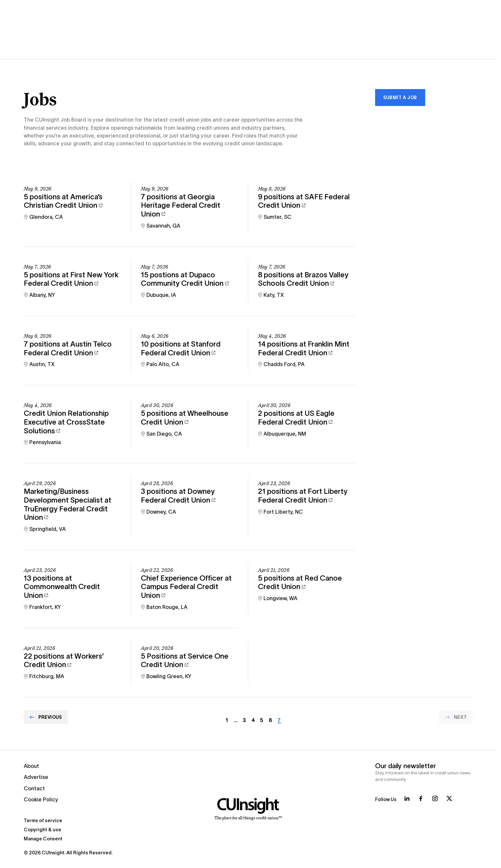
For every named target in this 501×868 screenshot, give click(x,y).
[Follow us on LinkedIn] (407, 798)
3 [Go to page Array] (244, 720)
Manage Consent (43, 839)
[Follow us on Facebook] (421, 798)
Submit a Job (400, 98)
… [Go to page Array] (236, 720)
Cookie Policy (41, 799)
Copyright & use (42, 830)
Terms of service (43, 821)
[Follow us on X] (449, 798)
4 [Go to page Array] (253, 720)
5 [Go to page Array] (262, 720)
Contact (34, 788)
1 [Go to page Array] (227, 720)
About (31, 766)
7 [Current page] (279, 720)
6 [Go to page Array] (271, 720)
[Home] (248, 809)
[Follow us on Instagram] (435, 798)
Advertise (36, 777)
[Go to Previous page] (46, 717)
